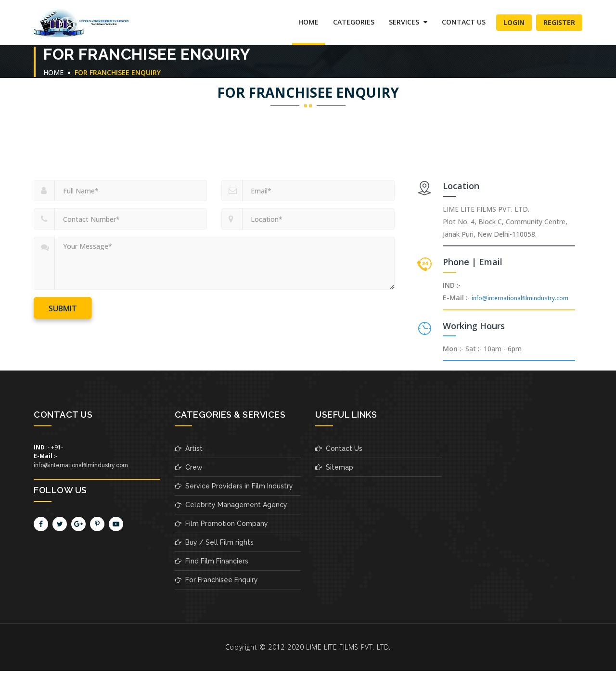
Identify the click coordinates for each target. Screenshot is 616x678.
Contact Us (464, 22)
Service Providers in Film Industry (234, 486)
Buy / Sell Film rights (214, 542)
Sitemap (334, 467)
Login (514, 22)
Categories (354, 22)
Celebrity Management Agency (231, 505)
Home (308, 22)
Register (559, 22)
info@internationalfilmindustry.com (520, 298)
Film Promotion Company (221, 524)
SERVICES (408, 22)
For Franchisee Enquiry (216, 580)
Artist (189, 448)
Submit (63, 308)
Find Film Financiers (212, 561)
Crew (189, 467)
